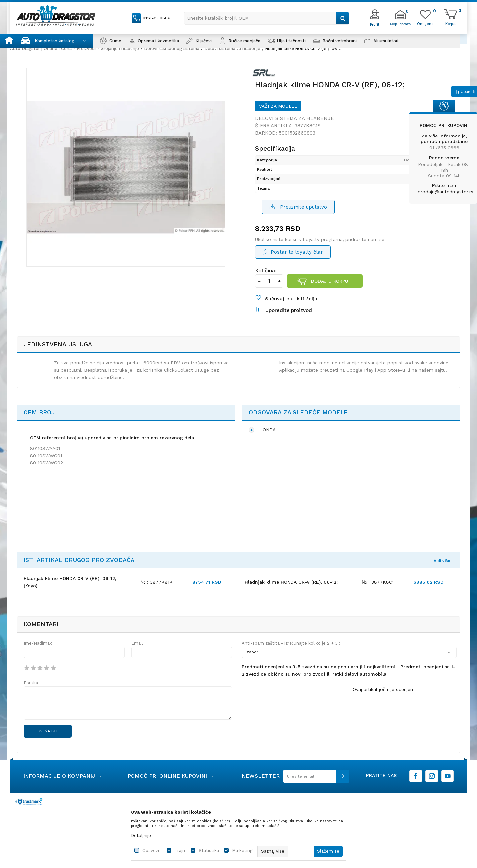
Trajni (180, 851)
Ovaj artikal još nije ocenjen (383, 689)
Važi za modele (278, 106)
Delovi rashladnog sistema (172, 49)
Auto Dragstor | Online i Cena (41, 49)
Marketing (242, 851)
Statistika (209, 851)
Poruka (31, 683)
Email (137, 643)
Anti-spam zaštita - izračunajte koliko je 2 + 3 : (291, 643)
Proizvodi (86, 49)
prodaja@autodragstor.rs (446, 192)
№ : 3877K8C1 (378, 582)
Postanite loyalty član (297, 252)
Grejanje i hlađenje (120, 49)
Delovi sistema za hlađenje (232, 49)
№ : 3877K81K (157, 582)
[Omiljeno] (425, 23)
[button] (267, 18)
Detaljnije (141, 835)
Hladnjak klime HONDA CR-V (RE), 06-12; (291, 582)
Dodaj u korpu (330, 281)
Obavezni (152, 851)
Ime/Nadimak (38, 643)
